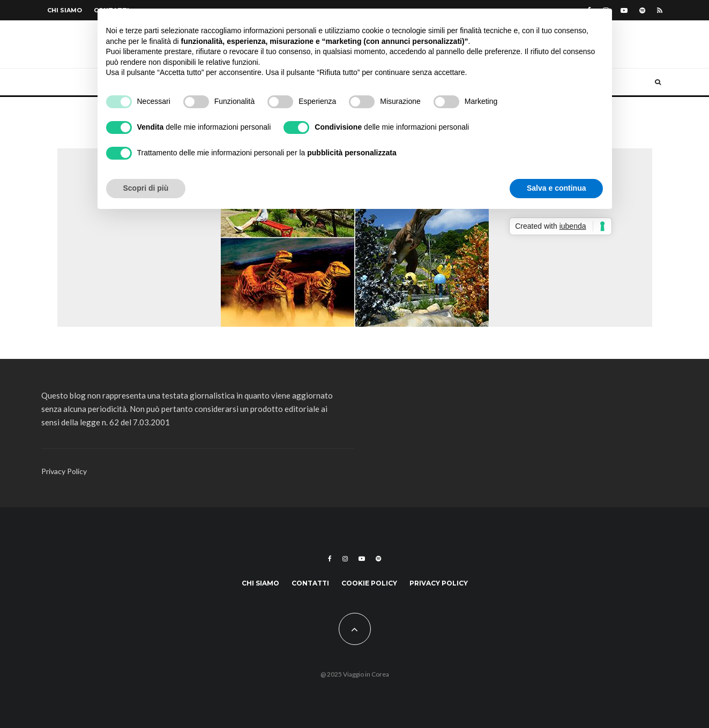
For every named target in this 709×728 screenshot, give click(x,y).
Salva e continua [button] (556, 188)
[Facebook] (330, 559)
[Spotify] (642, 10)
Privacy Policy (64, 471)
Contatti (310, 583)
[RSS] (660, 10)
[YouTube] (624, 10)
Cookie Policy (369, 583)
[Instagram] (345, 559)
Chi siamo (65, 10)
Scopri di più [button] (146, 188)
